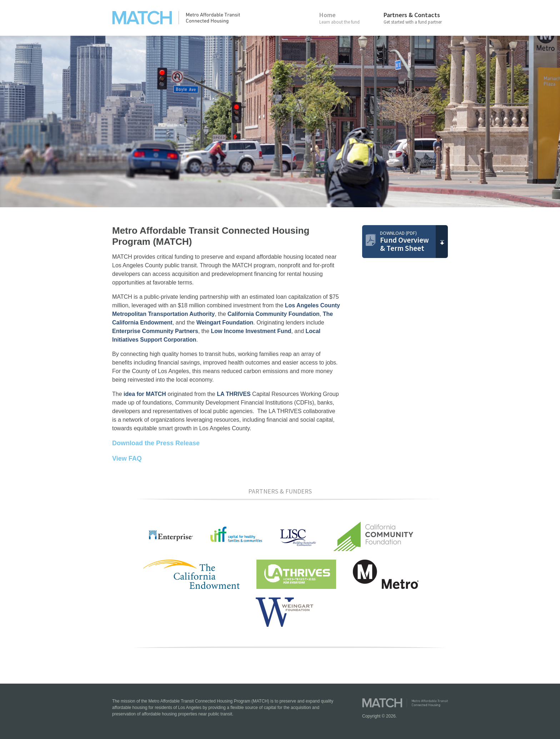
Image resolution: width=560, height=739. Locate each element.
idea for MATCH (145, 394)
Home (351, 18)
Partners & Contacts (416, 18)
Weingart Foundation (225, 323)
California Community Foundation (274, 314)
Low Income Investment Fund (251, 331)
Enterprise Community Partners (155, 331)
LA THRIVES (234, 394)
